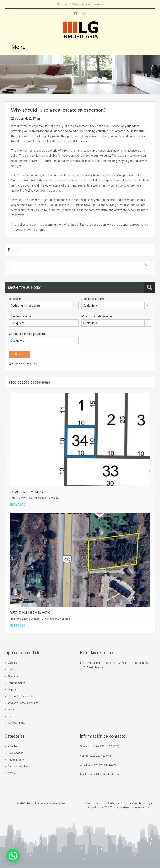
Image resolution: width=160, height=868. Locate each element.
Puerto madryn (17, 760)
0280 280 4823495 (100, 756)
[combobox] (44, 305)
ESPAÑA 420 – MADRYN (27, 492)
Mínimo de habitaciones (97, 316)
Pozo (11, 716)
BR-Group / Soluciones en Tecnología (130, 803)
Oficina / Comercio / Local (24, 703)
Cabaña (12, 663)
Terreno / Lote (16, 723)
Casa (11, 669)
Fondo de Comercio (20, 696)
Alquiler (12, 746)
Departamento (17, 683)
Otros (11, 710)
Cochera (13, 676)
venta (11, 773)
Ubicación (15, 299)
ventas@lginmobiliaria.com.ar (83, 4)
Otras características (23, 363)
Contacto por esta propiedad (28, 334)
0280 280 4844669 (105, 765)
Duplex (12, 689)
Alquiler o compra (93, 299)
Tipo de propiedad (21, 316)
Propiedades (16, 753)
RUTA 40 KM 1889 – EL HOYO (30, 613)
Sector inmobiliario (19, 766)
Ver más (54, 498)
